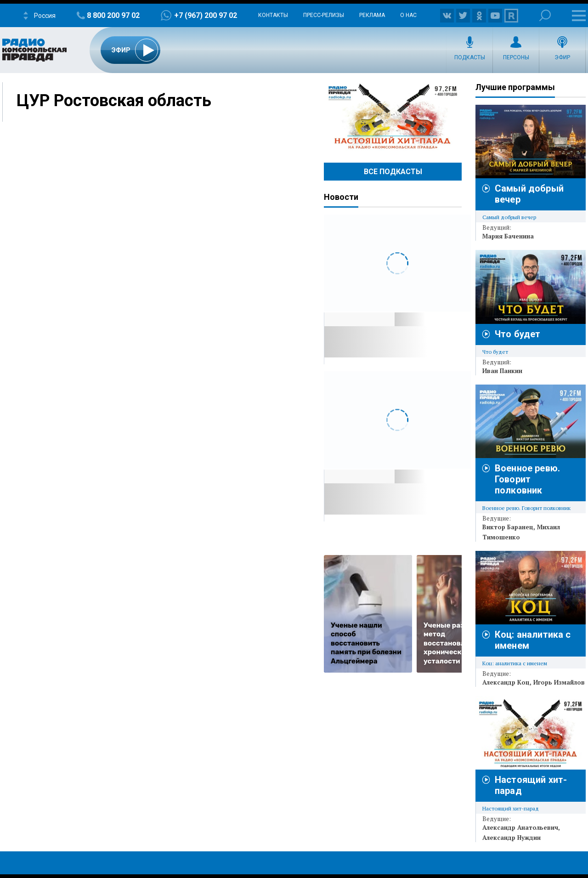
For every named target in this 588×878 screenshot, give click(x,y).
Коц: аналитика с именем (515, 663)
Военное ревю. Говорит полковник (527, 479)
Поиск (545, 15)
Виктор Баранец (508, 527)
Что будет (517, 334)
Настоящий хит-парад (393, 117)
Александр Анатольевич (520, 827)
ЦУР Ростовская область (114, 101)
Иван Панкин (502, 371)
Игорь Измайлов (559, 682)
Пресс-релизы (324, 15)
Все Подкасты (393, 172)
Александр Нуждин (512, 838)
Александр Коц (506, 682)
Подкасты (470, 57)
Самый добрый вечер (509, 217)
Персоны (516, 57)
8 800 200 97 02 (113, 15)
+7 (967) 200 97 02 (206, 15)
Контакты (273, 15)
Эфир (562, 57)
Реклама (372, 15)
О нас (408, 15)
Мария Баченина (508, 236)
